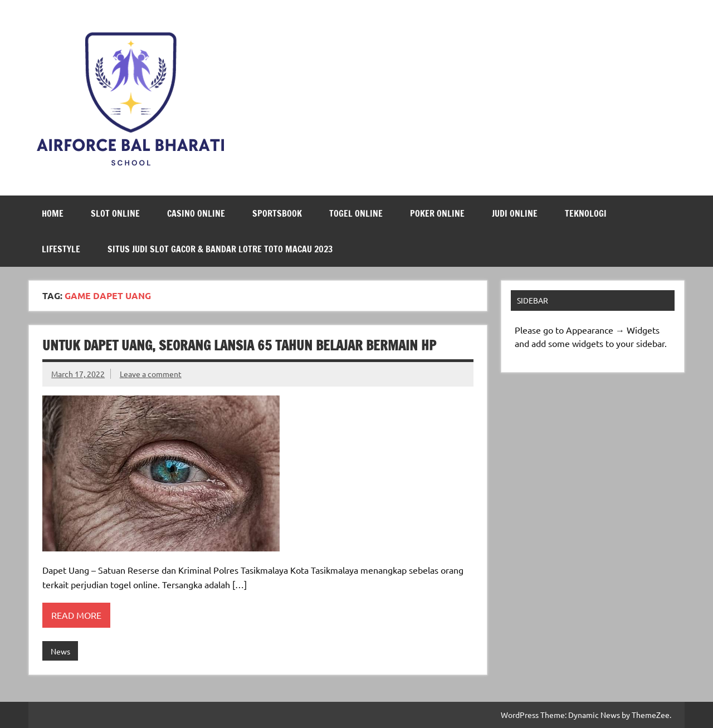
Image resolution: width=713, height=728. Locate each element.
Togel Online (356, 213)
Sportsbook (277, 213)
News (60, 651)
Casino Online (196, 213)
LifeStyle (61, 249)
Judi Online (515, 213)
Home (53, 213)
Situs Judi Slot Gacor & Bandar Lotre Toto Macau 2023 (220, 249)
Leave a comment (151, 374)
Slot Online (115, 213)
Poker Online (437, 213)
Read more (76, 615)
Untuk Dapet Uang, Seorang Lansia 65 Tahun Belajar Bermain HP (239, 345)
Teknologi (586, 213)
